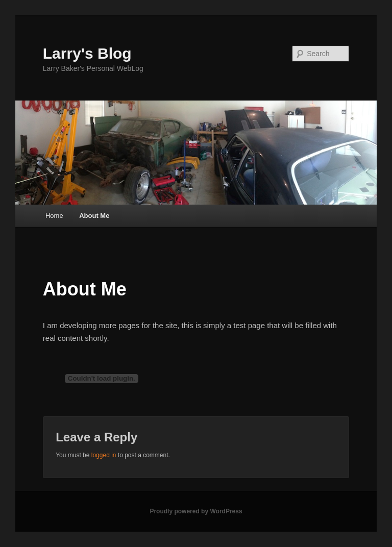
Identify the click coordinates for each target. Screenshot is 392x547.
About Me (94, 216)
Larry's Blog (87, 53)
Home (54, 216)
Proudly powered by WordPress (196, 511)
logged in (104, 455)
